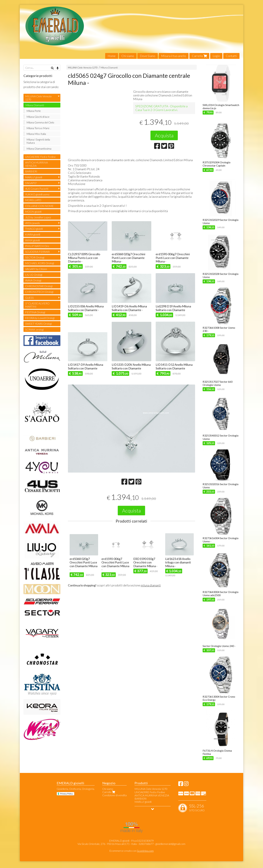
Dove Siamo (148, 56)
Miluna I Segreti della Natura (38, 141)
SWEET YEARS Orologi (38, 324)
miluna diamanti (151, 585)
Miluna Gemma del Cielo (40, 122)
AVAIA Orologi (33, 280)
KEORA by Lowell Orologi (40, 318)
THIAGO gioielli (34, 229)
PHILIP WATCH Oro (37, 246)
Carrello (199, 56)
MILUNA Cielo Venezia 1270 (83, 67)
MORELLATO (33, 200)
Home (112, 56)
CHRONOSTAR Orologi (39, 286)
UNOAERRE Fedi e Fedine (40, 157)
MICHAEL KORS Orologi (40, 263)
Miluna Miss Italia (36, 134)
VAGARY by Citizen (36, 269)
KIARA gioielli (33, 234)
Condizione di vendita (114, 795)
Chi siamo (128, 56)
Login (216, 56)
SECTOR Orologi (35, 257)
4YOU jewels (32, 223)
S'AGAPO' (31, 183)
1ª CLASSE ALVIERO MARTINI (37, 305)
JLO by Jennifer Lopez (38, 217)
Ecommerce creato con (131, 851)
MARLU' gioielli (34, 177)
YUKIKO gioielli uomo (37, 194)
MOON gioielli (33, 212)
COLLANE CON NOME (39, 206)
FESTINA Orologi (35, 312)
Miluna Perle (34, 111)
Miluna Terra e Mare (38, 128)
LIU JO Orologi (34, 275)
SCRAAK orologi (34, 329)
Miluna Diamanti (109, 67)
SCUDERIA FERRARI (37, 252)
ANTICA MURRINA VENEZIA (36, 164)
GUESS (29, 298)
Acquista (164, 135)
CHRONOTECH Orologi (39, 292)
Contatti (231, 56)
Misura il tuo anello (174, 56)
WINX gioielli (32, 240)
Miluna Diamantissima (39, 148)
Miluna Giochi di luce (38, 117)
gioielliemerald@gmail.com (170, 844)
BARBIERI (31, 171)
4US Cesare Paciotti (37, 189)
